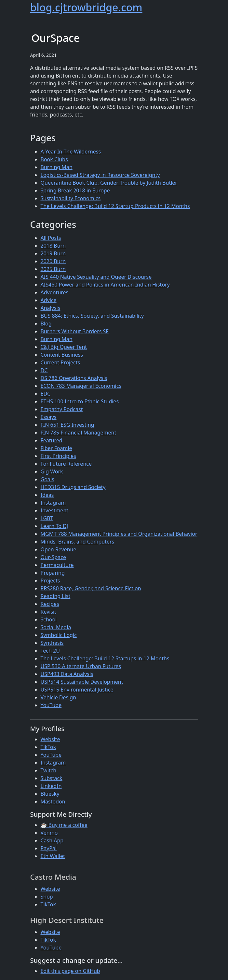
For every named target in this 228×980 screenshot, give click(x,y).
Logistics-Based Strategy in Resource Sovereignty (100, 175)
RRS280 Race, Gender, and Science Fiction (91, 588)
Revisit (48, 612)
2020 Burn (53, 261)
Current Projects (60, 362)
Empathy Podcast (62, 409)
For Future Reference (66, 464)
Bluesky (50, 794)
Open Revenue (59, 549)
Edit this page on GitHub (70, 971)
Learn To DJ (54, 526)
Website (50, 739)
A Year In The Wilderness (71, 152)
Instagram (53, 503)
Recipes (50, 604)
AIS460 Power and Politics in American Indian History (105, 285)
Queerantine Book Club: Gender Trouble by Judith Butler (109, 183)
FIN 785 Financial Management (79, 433)
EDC (46, 394)
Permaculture (57, 565)
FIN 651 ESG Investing (67, 425)
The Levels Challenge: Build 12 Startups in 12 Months (105, 658)
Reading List (56, 596)
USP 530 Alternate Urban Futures (81, 666)
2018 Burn (53, 246)
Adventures (55, 292)
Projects (50, 581)
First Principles (58, 456)
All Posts (51, 238)
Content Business (62, 355)
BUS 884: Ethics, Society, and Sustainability (92, 316)
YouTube (51, 705)
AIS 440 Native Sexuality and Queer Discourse (96, 277)
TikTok (48, 747)
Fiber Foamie (56, 448)
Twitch (49, 770)
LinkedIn (51, 786)
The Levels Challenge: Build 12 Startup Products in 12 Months (115, 206)
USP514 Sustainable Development (82, 682)
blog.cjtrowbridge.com (86, 7)
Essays (49, 417)
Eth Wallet (53, 856)
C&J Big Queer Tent (64, 347)
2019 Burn (53, 253)
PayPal (49, 848)
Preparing (53, 573)
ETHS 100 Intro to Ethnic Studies (80, 401)
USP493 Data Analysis (67, 674)
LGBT (47, 518)
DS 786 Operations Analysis (74, 378)
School (49, 619)
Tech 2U (50, 651)
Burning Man (57, 167)
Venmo (49, 833)
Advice (49, 300)
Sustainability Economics (71, 198)
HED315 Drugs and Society (73, 487)
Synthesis (52, 643)
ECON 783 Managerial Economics (81, 386)
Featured (52, 440)
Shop (47, 897)
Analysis (51, 308)
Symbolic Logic (59, 635)
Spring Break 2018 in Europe (75, 190)
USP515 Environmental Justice (77, 690)
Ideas (47, 495)
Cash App (52, 840)
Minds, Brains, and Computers (78, 542)
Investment (55, 510)
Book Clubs (54, 159)
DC (44, 370)
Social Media (56, 627)
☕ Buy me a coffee (64, 825)
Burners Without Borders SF (75, 331)
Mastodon (53, 802)
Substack (52, 778)
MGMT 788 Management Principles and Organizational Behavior (119, 534)
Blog (46, 324)
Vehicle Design (59, 697)
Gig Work (52, 472)
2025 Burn (53, 269)
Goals (47, 479)
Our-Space (53, 557)
